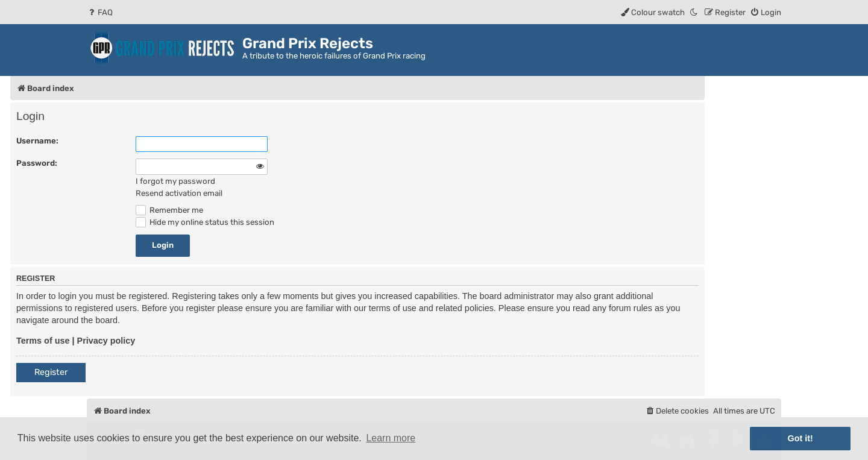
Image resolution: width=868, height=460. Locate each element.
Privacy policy (106, 341)
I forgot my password (175, 181)
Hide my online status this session (205, 222)
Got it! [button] (800, 438)
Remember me (169, 210)
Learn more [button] (391, 438)
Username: (37, 141)
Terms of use (43, 341)
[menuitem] (100, 12)
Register (51, 372)
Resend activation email (179, 193)
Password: (37, 163)
